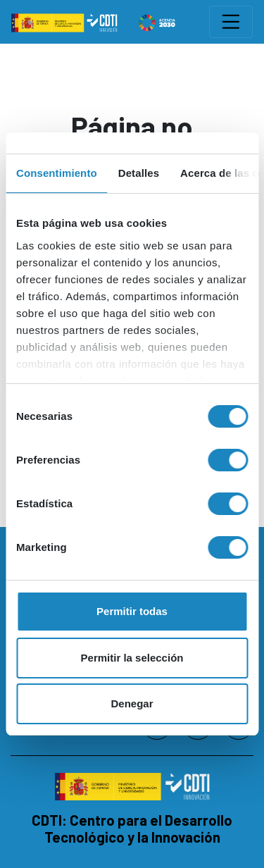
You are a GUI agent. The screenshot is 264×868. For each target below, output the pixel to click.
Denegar (132, 703)
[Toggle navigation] (231, 22)
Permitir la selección (132, 658)
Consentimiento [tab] (57, 173)
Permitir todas (132, 611)
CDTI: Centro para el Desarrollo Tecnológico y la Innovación (132, 829)
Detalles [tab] (139, 173)
